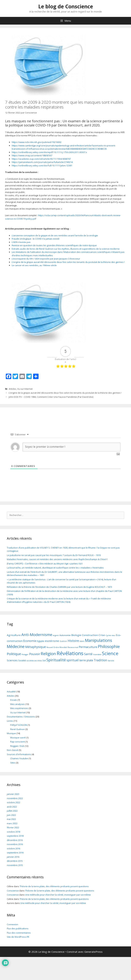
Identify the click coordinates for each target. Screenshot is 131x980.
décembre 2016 (15, 840)
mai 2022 (11, 819)
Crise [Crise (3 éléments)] (102, 635)
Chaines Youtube (19, 758)
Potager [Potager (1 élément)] (25, 654)
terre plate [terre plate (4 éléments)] (86, 660)
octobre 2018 (13, 832)
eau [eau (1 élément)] (113, 635)
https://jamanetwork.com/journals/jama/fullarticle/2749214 (42, 162)
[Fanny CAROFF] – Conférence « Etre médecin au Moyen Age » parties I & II (45, 564)
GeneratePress (93, 952)
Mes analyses (17, 704)
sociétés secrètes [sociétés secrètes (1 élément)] (34, 661)
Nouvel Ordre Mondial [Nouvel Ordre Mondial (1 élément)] (57, 647)
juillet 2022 (12, 811)
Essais (14, 700)
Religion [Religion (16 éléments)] (48, 654)
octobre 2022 (13, 802)
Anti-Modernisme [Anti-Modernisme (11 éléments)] (37, 635)
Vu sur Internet (25, 389)
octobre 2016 (13, 848)
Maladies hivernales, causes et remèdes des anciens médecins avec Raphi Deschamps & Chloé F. (57, 559)
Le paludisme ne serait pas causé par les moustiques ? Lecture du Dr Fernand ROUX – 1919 (54, 555)
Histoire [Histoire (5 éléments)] (73, 641)
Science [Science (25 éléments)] (110, 653)
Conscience (13, 891)
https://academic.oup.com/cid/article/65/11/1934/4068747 (41, 159)
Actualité (11, 691)
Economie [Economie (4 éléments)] (30, 641)
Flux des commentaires (19, 933)
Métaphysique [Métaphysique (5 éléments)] (36, 647)
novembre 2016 (15, 844)
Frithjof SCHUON (19, 725)
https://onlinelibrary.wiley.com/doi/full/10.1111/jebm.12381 (42, 165)
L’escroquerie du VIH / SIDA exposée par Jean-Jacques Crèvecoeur (46, 259)
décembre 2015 (15, 861)
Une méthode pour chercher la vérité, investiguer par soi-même (58, 895)
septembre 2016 (15, 853)
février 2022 (13, 827)
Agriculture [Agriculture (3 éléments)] (14, 635)
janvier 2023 (13, 794)
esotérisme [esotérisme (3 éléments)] (52, 641)
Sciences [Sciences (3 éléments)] (12, 660)
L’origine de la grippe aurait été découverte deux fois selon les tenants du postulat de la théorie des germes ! (68, 262)
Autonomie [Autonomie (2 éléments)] (65, 635)
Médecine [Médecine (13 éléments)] (16, 646)
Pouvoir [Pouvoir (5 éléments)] (35, 654)
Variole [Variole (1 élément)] (111, 661)
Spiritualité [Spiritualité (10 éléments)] (56, 660)
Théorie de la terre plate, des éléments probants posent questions (54, 886)
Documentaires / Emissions (21, 717)
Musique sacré (18, 738)
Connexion (12, 924)
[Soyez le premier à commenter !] (71, 447)
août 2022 (12, 807)
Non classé (13, 750)
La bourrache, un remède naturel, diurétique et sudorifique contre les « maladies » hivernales (55, 568)
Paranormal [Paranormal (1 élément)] (73, 647)
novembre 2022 (15, 798)
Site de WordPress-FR (18, 937)
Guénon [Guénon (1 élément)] (63, 641)
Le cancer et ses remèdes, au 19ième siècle (34, 265)
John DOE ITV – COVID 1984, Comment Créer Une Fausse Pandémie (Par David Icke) (51, 397)
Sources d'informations (19, 754)
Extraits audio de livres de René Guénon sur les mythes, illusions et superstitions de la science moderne (66, 249)
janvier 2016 (13, 857)
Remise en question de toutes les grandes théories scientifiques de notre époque (54, 245)
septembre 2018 (15, 836)
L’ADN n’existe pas (21, 242)
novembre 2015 (15, 865)
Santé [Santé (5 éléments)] (88, 654)
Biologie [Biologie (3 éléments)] (76, 635)
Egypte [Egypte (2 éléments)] (41, 641)
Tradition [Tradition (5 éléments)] (100, 660)
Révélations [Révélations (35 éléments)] (70, 653)
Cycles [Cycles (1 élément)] (108, 635)
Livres (10, 721)
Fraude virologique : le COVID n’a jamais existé (36, 239)
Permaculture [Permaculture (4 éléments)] (88, 647)
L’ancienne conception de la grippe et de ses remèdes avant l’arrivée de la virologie (55, 235)
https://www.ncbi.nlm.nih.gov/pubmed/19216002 (37, 142)
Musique (11, 733)
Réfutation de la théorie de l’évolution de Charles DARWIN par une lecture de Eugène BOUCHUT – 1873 (59, 587)
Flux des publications (18, 928)
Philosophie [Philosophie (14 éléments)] (109, 646)
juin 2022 (11, 815)
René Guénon (17, 729)
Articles (12, 389)
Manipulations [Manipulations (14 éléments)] (99, 640)
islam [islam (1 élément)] (82, 641)
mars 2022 (12, 823)
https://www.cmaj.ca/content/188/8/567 (32, 155)
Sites (13, 763)
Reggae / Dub (17, 746)
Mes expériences (19, 708)
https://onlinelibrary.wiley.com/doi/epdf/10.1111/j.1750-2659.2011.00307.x (49, 152)
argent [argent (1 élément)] (56, 635)
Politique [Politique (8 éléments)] (14, 654)
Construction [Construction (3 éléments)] (90, 635)
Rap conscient (17, 742)
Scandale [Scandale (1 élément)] (97, 654)
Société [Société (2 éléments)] (22, 660)
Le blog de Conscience (66, 6)
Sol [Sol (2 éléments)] (44, 660)
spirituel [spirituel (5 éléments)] (73, 660)
